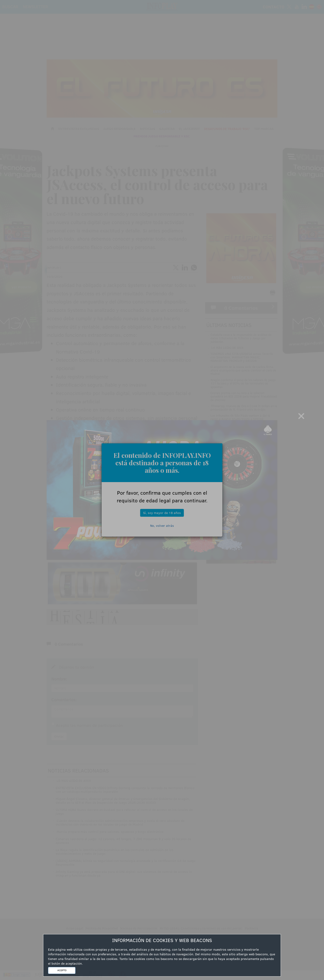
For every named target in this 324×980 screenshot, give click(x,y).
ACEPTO (62, 970)
